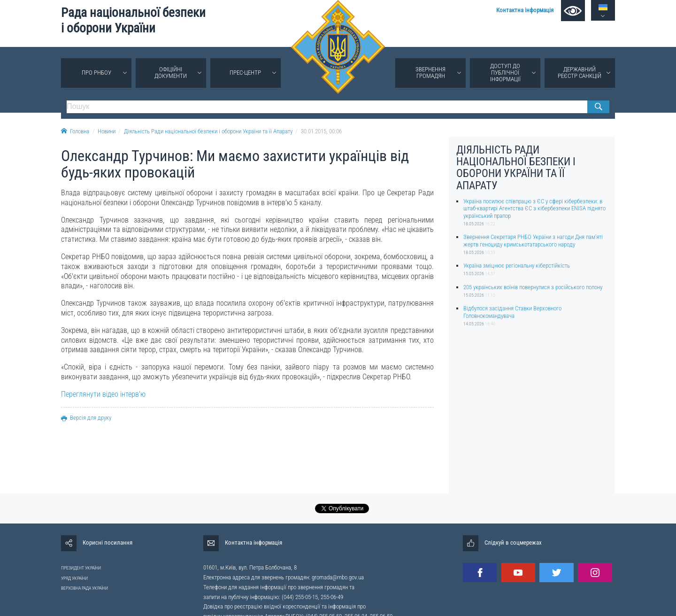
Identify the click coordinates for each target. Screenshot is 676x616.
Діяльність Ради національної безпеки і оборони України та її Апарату (208, 131)
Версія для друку (86, 418)
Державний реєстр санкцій (580, 73)
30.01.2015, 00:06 (321, 131)
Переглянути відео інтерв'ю (103, 394)
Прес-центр (245, 73)
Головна (75, 131)
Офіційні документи (171, 73)
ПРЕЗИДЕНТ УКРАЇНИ (81, 568)
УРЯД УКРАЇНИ (74, 578)
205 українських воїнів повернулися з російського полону (533, 287)
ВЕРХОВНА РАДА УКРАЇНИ (84, 588)
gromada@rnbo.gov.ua (338, 577)
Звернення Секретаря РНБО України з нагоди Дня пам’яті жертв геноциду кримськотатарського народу (533, 240)
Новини (107, 131)
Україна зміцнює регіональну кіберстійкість (517, 266)
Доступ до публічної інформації (505, 73)
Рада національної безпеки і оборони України (133, 20)
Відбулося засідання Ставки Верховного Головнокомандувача (512, 312)
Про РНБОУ (96, 73)
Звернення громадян (430, 73)
